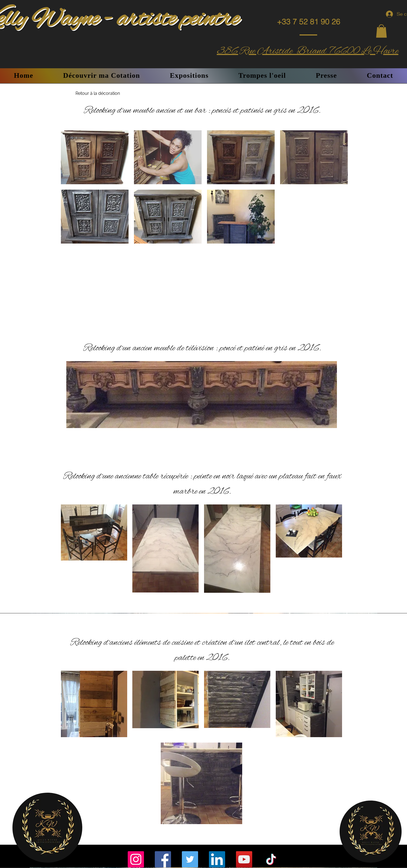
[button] (381, 31)
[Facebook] (163, 859)
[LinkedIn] (217, 859)
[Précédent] (74, 384)
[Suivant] (329, 384)
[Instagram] (136, 859)
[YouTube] (244, 859)
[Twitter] (190, 859)
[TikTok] (271, 859)
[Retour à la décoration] (98, 93)
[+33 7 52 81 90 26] (308, 22)
